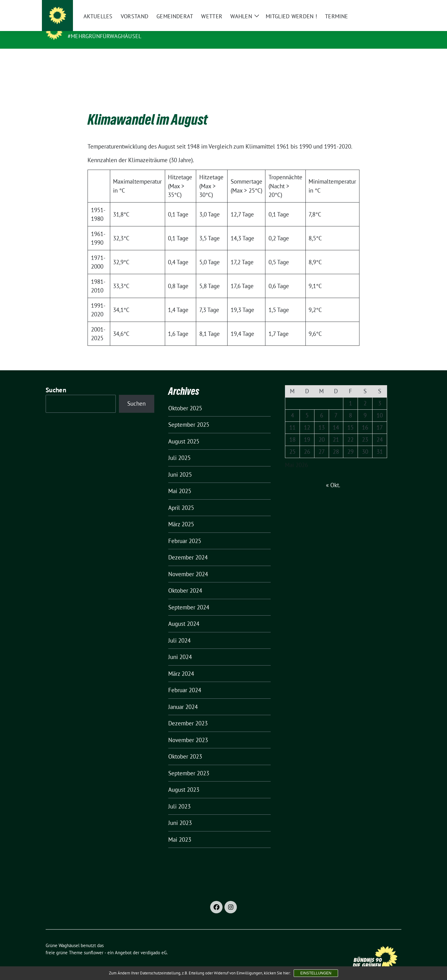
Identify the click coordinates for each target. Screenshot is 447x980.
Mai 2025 (180, 481)
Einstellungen (316, 973)
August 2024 (184, 614)
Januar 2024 (183, 697)
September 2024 (189, 598)
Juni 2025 (180, 465)
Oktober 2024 (185, 581)
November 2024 (188, 564)
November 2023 (188, 730)
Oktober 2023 (185, 747)
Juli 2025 (179, 448)
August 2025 (184, 432)
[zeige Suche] (390, 7)
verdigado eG (154, 943)
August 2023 (184, 780)
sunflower (94, 943)
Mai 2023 (180, 830)
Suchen (56, 380)
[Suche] (382, 7)
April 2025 (181, 498)
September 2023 (189, 764)
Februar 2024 (185, 680)
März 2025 (181, 514)
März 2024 (181, 664)
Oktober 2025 (185, 399)
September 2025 (189, 415)
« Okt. (333, 475)
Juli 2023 (179, 797)
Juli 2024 (179, 631)
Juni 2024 (180, 647)
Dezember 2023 (188, 714)
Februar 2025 (185, 531)
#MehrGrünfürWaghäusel (104, 36)
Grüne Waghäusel (98, 27)
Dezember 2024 (188, 548)
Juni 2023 (180, 813)
